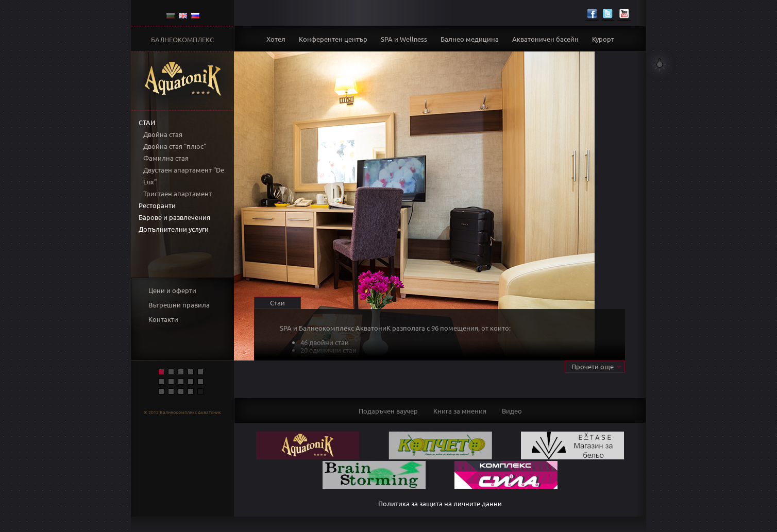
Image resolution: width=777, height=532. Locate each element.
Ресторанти (157, 205)
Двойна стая (163, 134)
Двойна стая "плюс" (175, 146)
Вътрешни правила (179, 305)
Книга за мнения (460, 411)
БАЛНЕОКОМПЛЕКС (182, 39)
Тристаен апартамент (178, 193)
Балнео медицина (470, 39)
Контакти (163, 319)
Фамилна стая (166, 158)
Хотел (276, 39)
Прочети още (593, 366)
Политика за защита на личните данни (440, 503)
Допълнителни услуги (174, 229)
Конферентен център (333, 39)
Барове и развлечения (174, 217)
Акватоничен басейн (545, 39)
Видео (512, 411)
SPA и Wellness (404, 39)
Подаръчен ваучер (388, 411)
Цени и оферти (172, 290)
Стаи (147, 122)
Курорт (603, 39)
